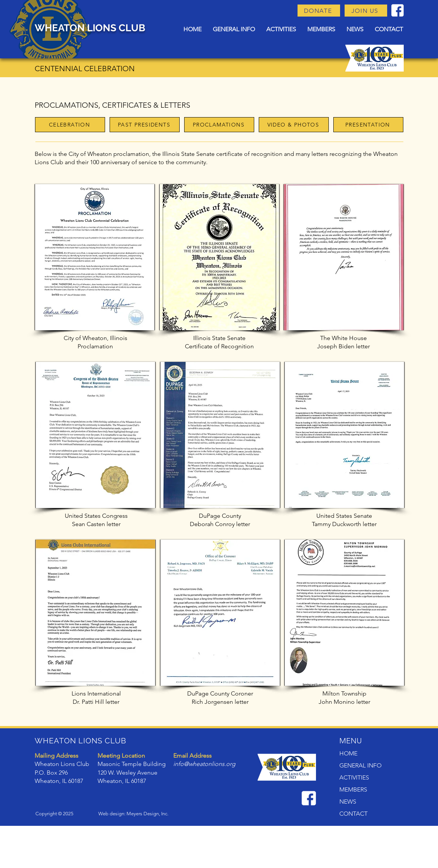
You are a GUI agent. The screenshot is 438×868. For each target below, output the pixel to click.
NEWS (348, 802)
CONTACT (353, 814)
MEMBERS (353, 789)
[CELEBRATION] (70, 125)
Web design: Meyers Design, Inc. (133, 814)
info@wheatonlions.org (204, 764)
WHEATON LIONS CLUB (90, 28)
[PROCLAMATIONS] (219, 125)
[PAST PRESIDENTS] (145, 125)
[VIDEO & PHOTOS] (294, 125)
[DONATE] (319, 11)
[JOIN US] (366, 11)
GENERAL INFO (360, 765)
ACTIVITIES (354, 777)
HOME (348, 753)
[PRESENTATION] (368, 125)
